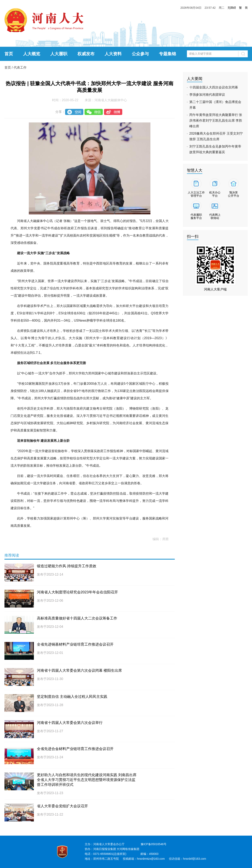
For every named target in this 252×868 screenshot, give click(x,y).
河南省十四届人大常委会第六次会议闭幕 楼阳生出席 (79, 670)
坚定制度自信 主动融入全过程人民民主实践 (72, 697)
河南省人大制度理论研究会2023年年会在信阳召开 (77, 592)
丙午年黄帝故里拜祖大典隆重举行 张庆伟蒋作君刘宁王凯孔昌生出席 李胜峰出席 (216, 121)
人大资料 (113, 54)
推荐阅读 (12, 555)
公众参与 (140, 54)
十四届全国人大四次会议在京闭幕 (214, 87)
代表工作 (20, 67)
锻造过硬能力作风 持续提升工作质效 (67, 566)
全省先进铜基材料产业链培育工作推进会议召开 (75, 644)
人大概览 (32, 54)
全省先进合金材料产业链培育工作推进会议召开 (75, 749)
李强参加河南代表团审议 (207, 95)
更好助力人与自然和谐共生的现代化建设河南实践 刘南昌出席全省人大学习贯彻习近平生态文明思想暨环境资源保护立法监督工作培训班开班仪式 (87, 780)
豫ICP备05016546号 (154, 844)
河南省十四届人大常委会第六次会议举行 (70, 723)
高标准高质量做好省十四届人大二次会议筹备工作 (77, 618)
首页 (9, 54)
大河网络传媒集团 (128, 849)
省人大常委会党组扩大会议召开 (62, 806)
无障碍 (232, 8)
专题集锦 (167, 54)
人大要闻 (195, 79)
